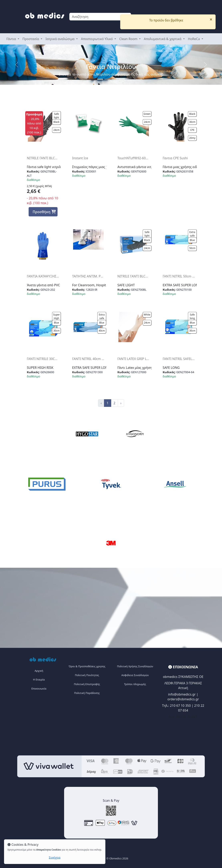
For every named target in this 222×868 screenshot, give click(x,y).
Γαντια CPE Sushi (175, 158)
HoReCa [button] (194, 39)
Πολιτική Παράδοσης (87, 693)
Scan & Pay (111, 800)
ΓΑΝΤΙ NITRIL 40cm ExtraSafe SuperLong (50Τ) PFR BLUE (88, 359)
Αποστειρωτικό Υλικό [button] (97, 39)
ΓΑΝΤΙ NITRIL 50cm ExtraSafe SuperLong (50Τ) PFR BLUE (179, 276)
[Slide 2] (115, 79)
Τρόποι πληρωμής (135, 684)
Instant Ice (80, 158)
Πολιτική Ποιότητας (87, 675)
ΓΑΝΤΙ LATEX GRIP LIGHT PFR (134, 359)
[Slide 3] (122, 79)
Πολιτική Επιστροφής (87, 684)
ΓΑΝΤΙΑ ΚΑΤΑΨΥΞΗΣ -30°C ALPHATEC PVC (43, 276)
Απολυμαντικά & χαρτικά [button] (163, 39)
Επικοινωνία (39, 689)
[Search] (100, 17)
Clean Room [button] (129, 39)
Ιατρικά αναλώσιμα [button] (60, 39)
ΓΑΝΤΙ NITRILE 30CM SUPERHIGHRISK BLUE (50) (43, 359)
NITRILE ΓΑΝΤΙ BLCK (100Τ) (134, 276)
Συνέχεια (55, 857)
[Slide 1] (100, 79)
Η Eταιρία (39, 679)
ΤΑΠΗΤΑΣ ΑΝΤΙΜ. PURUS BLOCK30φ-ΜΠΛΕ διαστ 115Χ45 (88, 276)
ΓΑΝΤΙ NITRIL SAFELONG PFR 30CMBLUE (179, 359)
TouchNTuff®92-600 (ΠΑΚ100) (134, 158)
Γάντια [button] (12, 39)
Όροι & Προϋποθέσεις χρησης (87, 666)
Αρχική (39, 671)
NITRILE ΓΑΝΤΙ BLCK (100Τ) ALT (43, 158)
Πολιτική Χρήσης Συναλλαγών (135, 666)
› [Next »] (121, 403)
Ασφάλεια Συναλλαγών (135, 675)
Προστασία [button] (31, 39)
